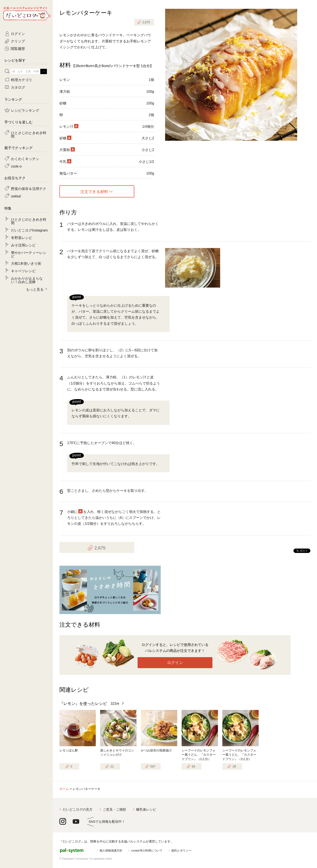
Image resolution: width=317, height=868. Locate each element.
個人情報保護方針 (111, 851)
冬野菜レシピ (22, 237)
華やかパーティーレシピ (29, 254)
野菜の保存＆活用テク (29, 188)
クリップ (18, 41)
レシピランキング (25, 110)
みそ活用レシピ (23, 245)
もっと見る (35, 289)
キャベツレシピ (23, 271)
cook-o (16, 166)
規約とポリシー (181, 851)
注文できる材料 (94, 191)
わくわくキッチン (25, 159)
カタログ (18, 87)
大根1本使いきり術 (26, 263)
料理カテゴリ (22, 80)
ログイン (175, 663)
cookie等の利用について (147, 851)
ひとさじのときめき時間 (29, 134)
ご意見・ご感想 (114, 809)
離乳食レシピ (146, 809)
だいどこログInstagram (29, 230)
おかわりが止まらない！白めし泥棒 (27, 280)
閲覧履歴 (18, 48)
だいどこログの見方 (78, 809)
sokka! (16, 196)
